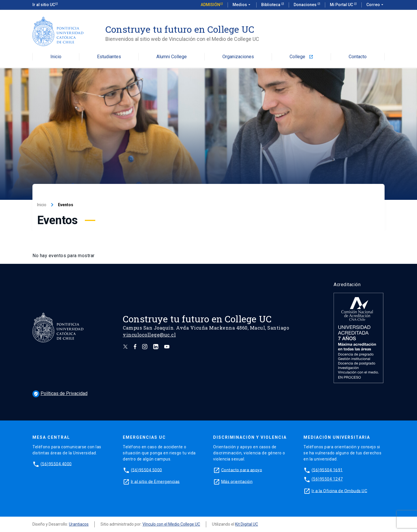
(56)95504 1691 (327, 470)
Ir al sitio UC (44, 5)
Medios (242, 5)
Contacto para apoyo (242, 470)
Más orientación (237, 481)
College (301, 57)
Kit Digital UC (247, 524)
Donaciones (306, 5)
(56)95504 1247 (327, 479)
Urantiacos (79, 524)
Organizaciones (238, 57)
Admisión (210, 5)
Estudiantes (109, 57)
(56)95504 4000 (56, 464)
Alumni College (172, 57)
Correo (375, 5)
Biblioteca (271, 5)
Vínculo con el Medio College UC (171, 524)
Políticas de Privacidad (60, 393)
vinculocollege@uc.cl (149, 335)
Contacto (358, 57)
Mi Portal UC (342, 5)
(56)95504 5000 (147, 470)
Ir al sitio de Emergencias (155, 481)
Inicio (56, 57)
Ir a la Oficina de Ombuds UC (339, 491)
